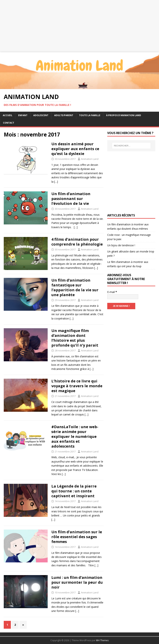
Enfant (23, 115)
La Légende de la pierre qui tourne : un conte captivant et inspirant (74, 491)
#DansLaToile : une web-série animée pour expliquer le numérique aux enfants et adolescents (75, 436)
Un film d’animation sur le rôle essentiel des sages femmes (77, 537)
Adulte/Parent (64, 115)
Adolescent (41, 115)
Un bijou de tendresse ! (121, 245)
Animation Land (90, 159)
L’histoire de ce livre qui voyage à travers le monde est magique (77, 386)
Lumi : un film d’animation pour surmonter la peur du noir (77, 582)
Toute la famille (90, 115)
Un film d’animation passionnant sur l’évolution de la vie (71, 199)
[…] (56, 182)
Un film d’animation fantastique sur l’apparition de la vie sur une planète (75, 287)
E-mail (112, 292)
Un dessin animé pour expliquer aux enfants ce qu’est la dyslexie (75, 149)
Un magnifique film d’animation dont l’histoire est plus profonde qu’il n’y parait (75, 338)
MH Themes (102, 640)
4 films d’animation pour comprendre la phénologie (77, 242)
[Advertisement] (79, 26)
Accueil (8, 115)
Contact (9, 123)
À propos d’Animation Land (124, 115)
